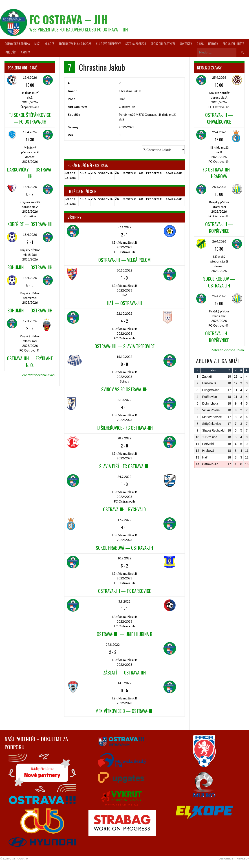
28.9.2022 (124, 438)
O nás (200, 43)
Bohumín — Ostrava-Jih (30, 267)
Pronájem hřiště (233, 43)
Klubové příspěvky (108, 43)
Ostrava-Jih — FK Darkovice (124, 591)
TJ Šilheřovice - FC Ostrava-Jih (124, 428)
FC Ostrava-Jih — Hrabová (219, 173)
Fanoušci (10, 52)
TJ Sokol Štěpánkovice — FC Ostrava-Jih (30, 118)
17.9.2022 (124, 520)
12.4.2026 (30, 321)
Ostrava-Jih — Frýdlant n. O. (30, 362)
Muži (37, 43)
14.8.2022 (124, 683)
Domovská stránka (17, 43)
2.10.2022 (124, 400)
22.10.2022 (124, 313)
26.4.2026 (219, 187)
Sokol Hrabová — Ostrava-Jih (124, 548)
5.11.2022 (124, 227)
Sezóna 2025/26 (136, 43)
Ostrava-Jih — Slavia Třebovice (124, 346)
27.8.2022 (113, 644)
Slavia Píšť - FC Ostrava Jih (124, 466)
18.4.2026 (30, 187)
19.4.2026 (30, 77)
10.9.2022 (124, 558)
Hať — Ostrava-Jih (124, 303)
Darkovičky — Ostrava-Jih (30, 173)
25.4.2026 (219, 77)
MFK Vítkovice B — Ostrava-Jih (124, 711)
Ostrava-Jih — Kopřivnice (219, 227)
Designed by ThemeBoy (234, 858)
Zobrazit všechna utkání (39, 375)
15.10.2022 (124, 357)
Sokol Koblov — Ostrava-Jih (219, 282)
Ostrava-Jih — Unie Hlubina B (124, 634)
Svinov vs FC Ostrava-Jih (124, 389)
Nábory (213, 43)
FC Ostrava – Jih (68, 19)
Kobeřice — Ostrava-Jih (30, 224)
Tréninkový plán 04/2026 (75, 43)
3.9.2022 (124, 601)
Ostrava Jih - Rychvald (124, 509)
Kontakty (186, 43)
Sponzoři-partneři (163, 43)
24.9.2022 (124, 477)
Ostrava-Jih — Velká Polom (124, 260)
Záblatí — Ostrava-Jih (124, 672)
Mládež (49, 43)
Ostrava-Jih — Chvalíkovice (219, 118)
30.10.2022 (124, 270)
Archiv (25, 52)
